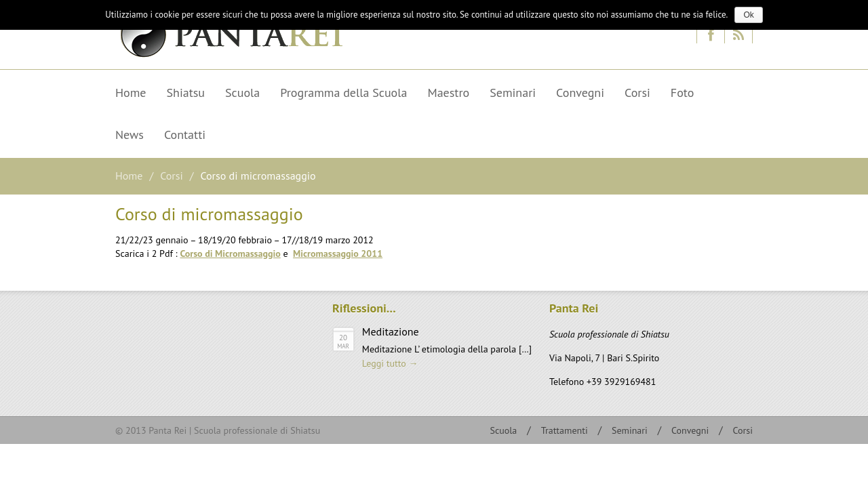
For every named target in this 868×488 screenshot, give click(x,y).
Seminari (513, 93)
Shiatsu (181, 95)
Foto (683, 93)
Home (131, 93)
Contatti (185, 135)
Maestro (443, 95)
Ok (748, 15)
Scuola (242, 93)
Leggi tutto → (390, 363)
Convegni (580, 93)
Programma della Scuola (343, 93)
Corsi (637, 93)
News (125, 137)
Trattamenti (565, 430)
